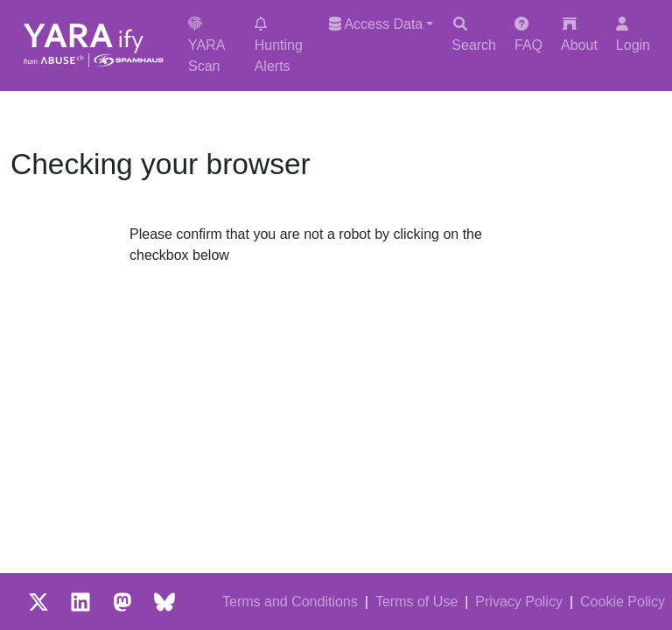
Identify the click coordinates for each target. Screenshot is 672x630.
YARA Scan (206, 45)
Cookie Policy (623, 602)
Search (474, 35)
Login (633, 35)
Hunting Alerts (279, 45)
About (579, 35)
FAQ (528, 35)
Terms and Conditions (290, 602)
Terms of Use (416, 602)
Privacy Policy (519, 602)
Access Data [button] (376, 24)
